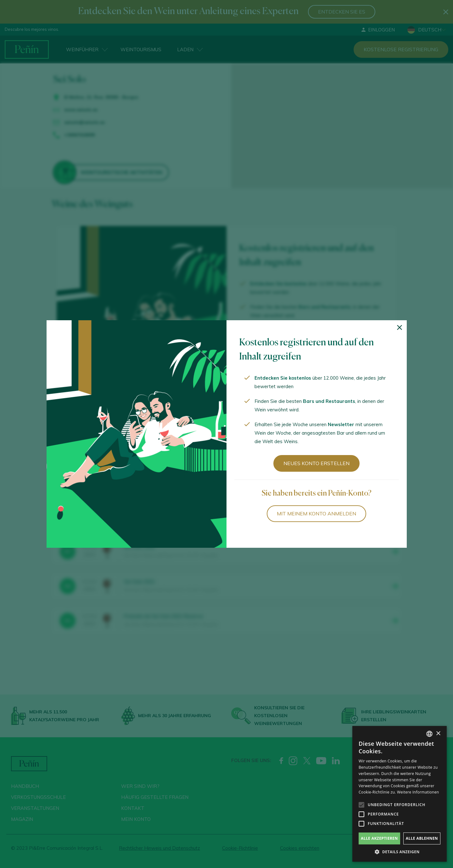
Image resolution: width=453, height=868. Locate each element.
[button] (400, 852)
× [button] (438, 734)
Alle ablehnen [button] (422, 838)
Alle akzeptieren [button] (379, 838)
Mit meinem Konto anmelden (316, 514)
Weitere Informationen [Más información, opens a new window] (418, 792)
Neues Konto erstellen (316, 463)
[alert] (400, 794)
